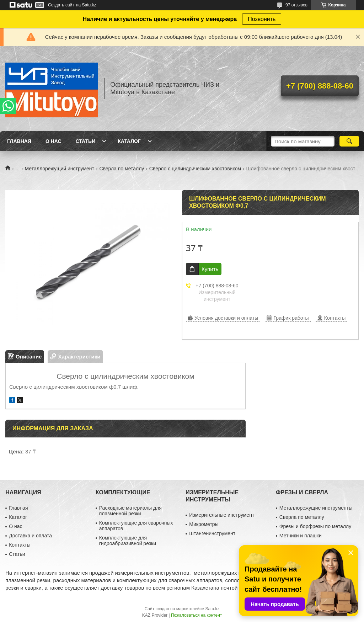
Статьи (86, 141)
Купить (210, 269)
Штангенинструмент (212, 533)
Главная (19, 141)
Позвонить (262, 19)
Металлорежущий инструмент (60, 169)
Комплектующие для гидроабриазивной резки (128, 541)
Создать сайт (61, 5)
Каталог (129, 141)
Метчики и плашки (301, 536)
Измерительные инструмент (222, 515)
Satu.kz (212, 609)
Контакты (20, 545)
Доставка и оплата (30, 536)
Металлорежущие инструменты (316, 508)
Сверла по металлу (122, 169)
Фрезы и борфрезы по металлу (315, 526)
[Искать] (349, 141)
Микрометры (204, 524)
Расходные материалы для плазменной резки (130, 511)
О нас (53, 141)
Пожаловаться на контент (196, 615)
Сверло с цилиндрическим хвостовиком (195, 169)
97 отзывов (296, 5)
